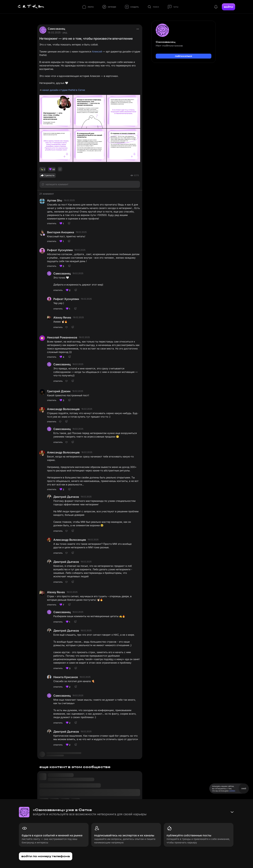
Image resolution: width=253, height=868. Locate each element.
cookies (232, 791)
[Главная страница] (31, 7)
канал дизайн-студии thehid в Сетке (64, 90)
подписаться (184, 56)
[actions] (138, 29)
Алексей (97, 51)
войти (229, 7)
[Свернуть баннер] (232, 812)
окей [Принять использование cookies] (244, 788)
